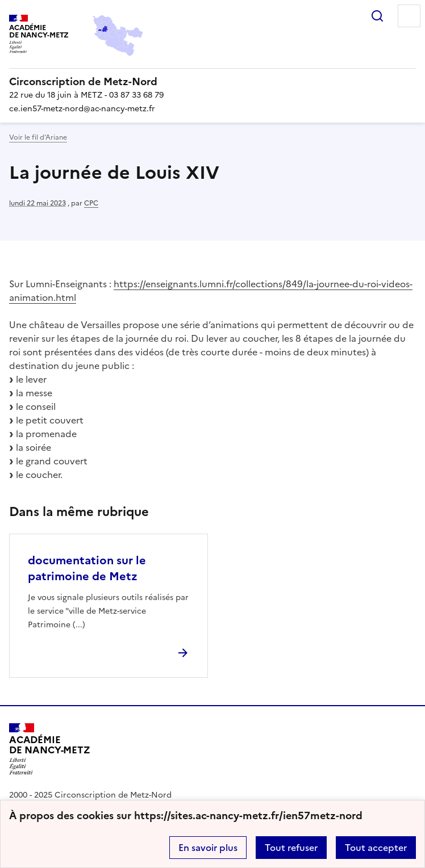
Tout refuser (291, 848)
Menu (409, 16)
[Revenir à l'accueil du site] (50, 749)
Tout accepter (376, 848)
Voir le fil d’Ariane (38, 137)
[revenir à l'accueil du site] (213, 82)
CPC (91, 203)
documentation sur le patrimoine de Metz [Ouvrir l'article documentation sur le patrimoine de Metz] (87, 568)
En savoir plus (208, 848)
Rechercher (377, 16)
